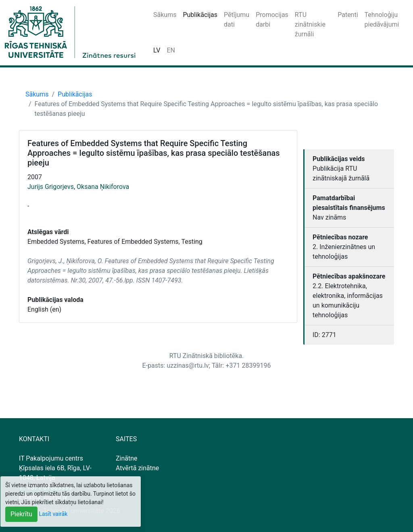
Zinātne (127, 458)
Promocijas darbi (272, 20)
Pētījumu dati (237, 20)
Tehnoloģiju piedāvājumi (382, 20)
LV (157, 50)
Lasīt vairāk (53, 514)
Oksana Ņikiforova (103, 187)
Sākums (165, 15)
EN (171, 50)
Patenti (348, 15)
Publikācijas (200, 15)
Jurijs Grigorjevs (51, 187)
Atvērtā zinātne (137, 468)
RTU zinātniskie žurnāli (310, 24)
